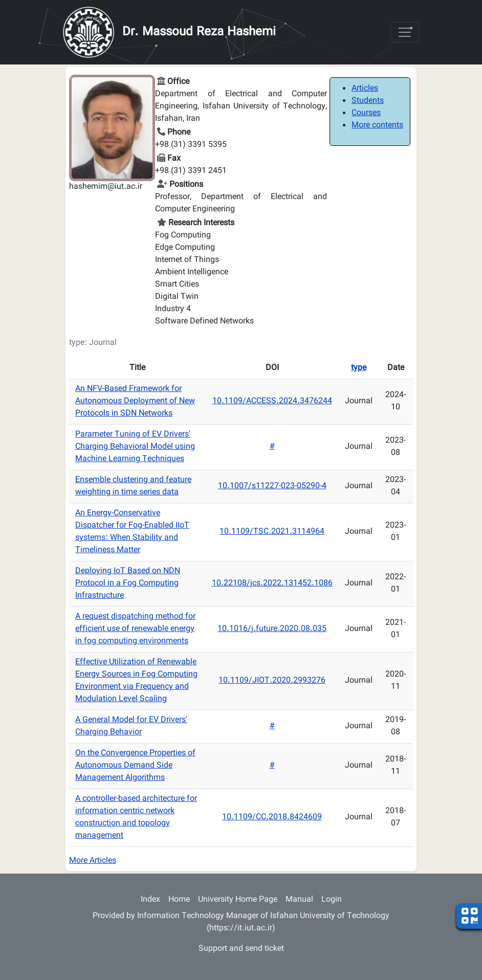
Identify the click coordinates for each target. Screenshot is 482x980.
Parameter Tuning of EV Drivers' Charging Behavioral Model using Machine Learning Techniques (135, 447)
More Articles (93, 861)
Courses (366, 113)
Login (332, 900)
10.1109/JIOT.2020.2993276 (272, 681)
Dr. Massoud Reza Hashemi (199, 32)
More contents (377, 126)
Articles (365, 89)
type (359, 368)
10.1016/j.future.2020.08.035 (272, 629)
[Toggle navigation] (405, 32)
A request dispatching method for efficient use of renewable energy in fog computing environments (135, 629)
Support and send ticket (241, 949)
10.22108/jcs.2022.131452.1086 (272, 584)
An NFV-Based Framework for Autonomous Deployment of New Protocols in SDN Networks (135, 401)
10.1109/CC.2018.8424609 (272, 818)
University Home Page (238, 900)
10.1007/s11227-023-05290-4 (272, 486)
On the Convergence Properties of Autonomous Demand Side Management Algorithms (135, 766)
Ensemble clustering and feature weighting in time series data (133, 486)
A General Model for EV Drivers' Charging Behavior (131, 726)
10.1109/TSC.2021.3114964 (272, 532)
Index (150, 900)
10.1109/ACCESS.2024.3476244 (272, 401)
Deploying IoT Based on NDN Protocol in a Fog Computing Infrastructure (128, 584)
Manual (299, 900)
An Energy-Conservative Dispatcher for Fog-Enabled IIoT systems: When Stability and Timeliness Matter (132, 532)
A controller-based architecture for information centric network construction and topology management (136, 818)
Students (368, 101)
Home (179, 900)
